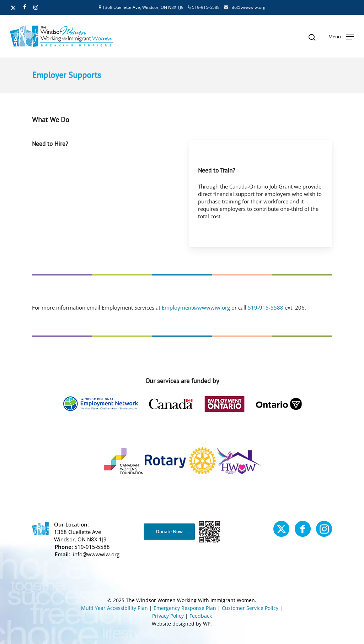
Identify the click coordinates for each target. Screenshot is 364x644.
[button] (341, 36)
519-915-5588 (204, 7)
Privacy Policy (168, 616)
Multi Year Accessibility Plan (114, 608)
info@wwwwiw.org (245, 7)
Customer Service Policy (250, 608)
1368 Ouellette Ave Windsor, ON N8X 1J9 (80, 536)
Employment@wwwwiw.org (196, 307)
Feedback (201, 616)
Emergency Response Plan (185, 608)
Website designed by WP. (182, 624)
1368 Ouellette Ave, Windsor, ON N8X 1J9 (141, 7)
